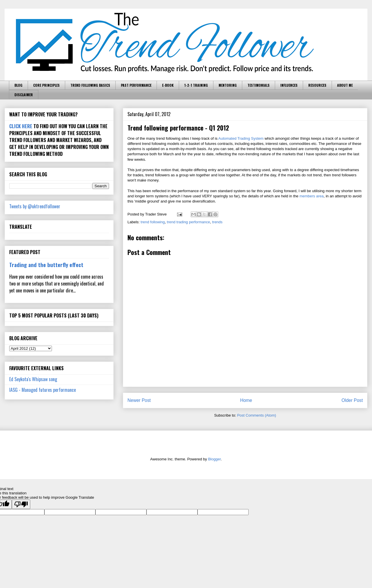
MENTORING (228, 85)
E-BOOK (168, 85)
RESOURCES (317, 85)
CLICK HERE (21, 126)
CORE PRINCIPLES (46, 85)
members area (311, 196)
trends (217, 222)
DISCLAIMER (24, 95)
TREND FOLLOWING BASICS (90, 85)
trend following (153, 222)
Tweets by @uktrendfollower (35, 206)
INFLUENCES (289, 85)
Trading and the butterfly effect (46, 265)
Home (246, 400)
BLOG (18, 85)
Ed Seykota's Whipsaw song (33, 379)
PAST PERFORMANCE (136, 85)
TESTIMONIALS (259, 85)
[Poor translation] (21, 504)
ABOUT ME (345, 85)
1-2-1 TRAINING (196, 85)
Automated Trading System (241, 138)
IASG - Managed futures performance (43, 390)
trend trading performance (189, 222)
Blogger (214, 459)
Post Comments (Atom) (257, 415)
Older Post (352, 400)
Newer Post (139, 400)
